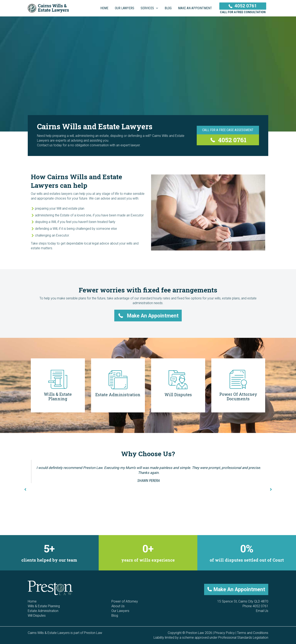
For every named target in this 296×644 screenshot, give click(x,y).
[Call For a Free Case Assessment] (228, 130)
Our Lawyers (120, 611)
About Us (118, 606)
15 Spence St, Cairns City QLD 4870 (243, 601)
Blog (115, 616)
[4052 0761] (228, 140)
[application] (157, 8)
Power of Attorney (125, 601)
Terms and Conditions (253, 633)
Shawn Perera (149, 481)
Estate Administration (43, 611)
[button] (148, 316)
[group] (49, 553)
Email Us (262, 611)
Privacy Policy (225, 633)
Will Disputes (37, 616)
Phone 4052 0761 (255, 606)
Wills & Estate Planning (44, 606)
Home (32, 601)
